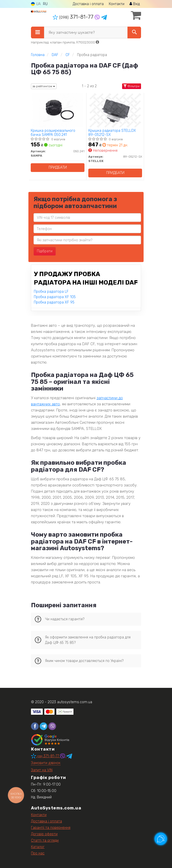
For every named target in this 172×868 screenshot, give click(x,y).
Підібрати (45, 251)
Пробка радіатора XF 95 (54, 302)
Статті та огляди (45, 840)
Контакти (117, 4)
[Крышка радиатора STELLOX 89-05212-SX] (115, 110)
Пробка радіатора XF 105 (55, 297)
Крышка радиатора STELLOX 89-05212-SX (112, 133)
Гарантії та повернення (51, 828)
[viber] (52, 726)
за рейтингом (44, 86)
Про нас (38, 853)
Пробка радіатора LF (51, 292)
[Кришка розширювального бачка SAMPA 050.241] (58, 110)
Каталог (38, 847)
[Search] (134, 32)
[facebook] (35, 726)
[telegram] (44, 726)
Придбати (58, 167)
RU (45, 4)
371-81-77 (74, 17)
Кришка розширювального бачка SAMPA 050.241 (53, 133)
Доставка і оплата (88, 4)
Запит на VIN (42, 770)
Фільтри (132, 86)
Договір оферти (44, 834)
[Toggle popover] (161, 839)
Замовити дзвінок (46, 763)
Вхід (135, 4)
